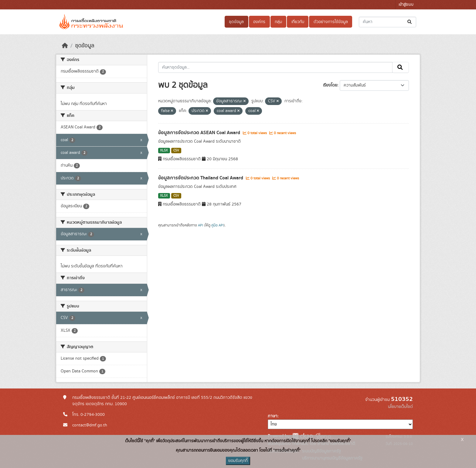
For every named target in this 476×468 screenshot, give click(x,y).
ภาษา (273, 416)
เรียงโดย (330, 85)
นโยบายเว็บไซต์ (400, 407)
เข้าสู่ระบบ (406, 5)
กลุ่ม (278, 22)
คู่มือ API (218, 225)
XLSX (164, 151)
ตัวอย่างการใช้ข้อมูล (331, 22)
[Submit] (410, 22)
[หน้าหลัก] (65, 46)
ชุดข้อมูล (236, 22)
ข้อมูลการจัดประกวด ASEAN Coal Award (200, 133)
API (201, 225)
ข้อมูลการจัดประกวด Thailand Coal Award (201, 178)
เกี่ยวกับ (298, 22)
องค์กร (259, 22)
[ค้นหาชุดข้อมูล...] (388, 22)
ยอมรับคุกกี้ (238, 461)
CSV (176, 151)
